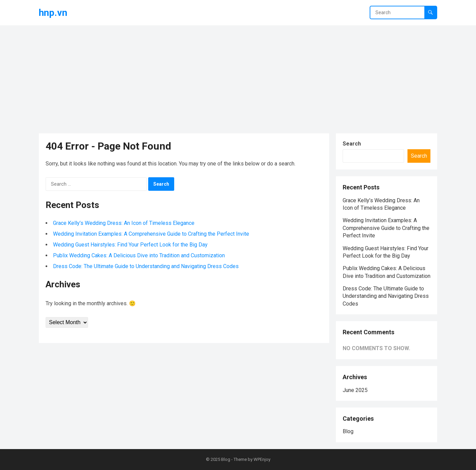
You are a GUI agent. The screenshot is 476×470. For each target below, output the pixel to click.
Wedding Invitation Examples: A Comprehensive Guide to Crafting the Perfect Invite (151, 234)
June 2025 (355, 390)
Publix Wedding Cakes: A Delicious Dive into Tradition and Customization (139, 255)
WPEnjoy (262, 459)
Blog (348, 431)
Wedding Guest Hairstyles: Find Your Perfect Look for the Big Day (130, 245)
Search (352, 144)
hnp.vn (53, 13)
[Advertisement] (238, 76)
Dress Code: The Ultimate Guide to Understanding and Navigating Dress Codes (146, 266)
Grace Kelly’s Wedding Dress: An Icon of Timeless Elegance (124, 223)
